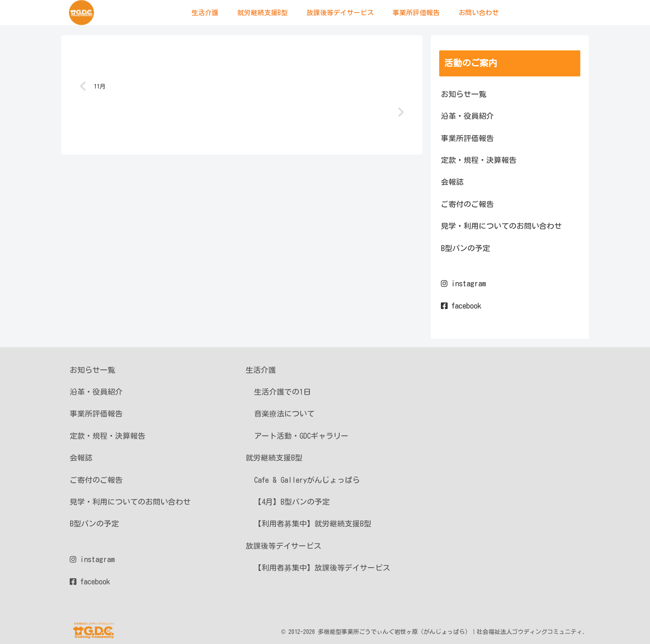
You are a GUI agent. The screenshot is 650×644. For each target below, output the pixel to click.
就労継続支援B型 (274, 458)
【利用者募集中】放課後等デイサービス (322, 568)
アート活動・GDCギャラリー (301, 436)
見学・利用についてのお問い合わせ (501, 226)
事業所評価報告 (467, 138)
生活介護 (261, 370)
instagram (463, 283)
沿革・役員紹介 (467, 116)
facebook (461, 306)
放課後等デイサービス (283, 546)
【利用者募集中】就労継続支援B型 (313, 524)
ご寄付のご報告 (467, 204)
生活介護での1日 (282, 392)
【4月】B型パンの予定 (292, 502)
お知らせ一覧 (464, 94)
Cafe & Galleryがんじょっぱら (307, 480)
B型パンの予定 (465, 248)
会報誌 (452, 182)
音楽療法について (284, 414)
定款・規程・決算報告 (479, 160)
